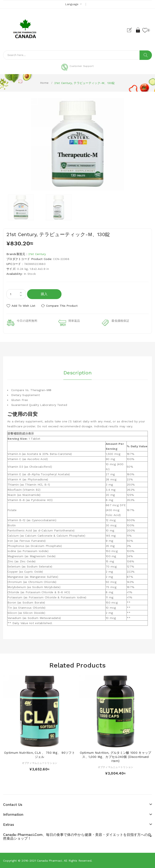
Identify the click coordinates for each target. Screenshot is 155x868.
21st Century (37, 254)
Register (131, 30)
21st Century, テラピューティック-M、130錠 (85, 83)
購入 (44, 294)
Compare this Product (62, 306)
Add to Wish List (23, 306)
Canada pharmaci (49, 861)
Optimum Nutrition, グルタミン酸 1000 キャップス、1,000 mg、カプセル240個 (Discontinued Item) (116, 757)
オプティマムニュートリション (40, 763)
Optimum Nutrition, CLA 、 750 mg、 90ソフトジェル (40, 755)
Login (138, 30)
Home (44, 83)
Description (77, 373)
